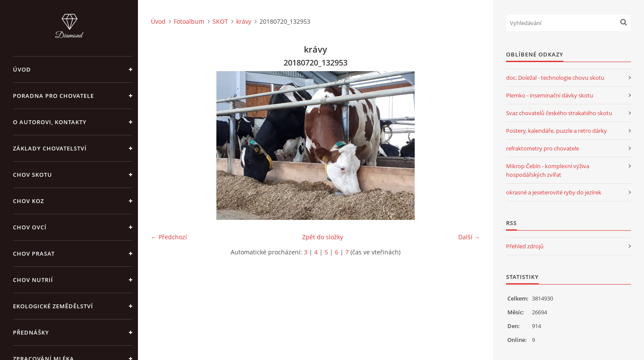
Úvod (22, 69)
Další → (469, 237)
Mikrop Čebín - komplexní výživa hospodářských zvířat (548, 170)
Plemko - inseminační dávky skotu (550, 95)
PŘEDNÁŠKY (31, 332)
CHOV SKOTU (33, 175)
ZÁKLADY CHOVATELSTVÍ (50, 148)
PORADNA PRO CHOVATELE (53, 96)
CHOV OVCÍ (30, 227)
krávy (244, 21)
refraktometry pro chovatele (542, 148)
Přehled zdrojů (525, 246)
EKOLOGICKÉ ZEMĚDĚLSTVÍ (53, 306)
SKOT (220, 21)
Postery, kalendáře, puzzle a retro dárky (556, 131)
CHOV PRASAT (34, 254)
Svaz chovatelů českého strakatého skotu (559, 113)
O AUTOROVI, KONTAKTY (50, 122)
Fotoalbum (189, 21)
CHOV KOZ (28, 201)
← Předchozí (169, 237)
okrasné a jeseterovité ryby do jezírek (554, 192)
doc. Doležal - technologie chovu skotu (555, 78)
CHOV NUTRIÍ (33, 280)
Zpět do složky (323, 237)
